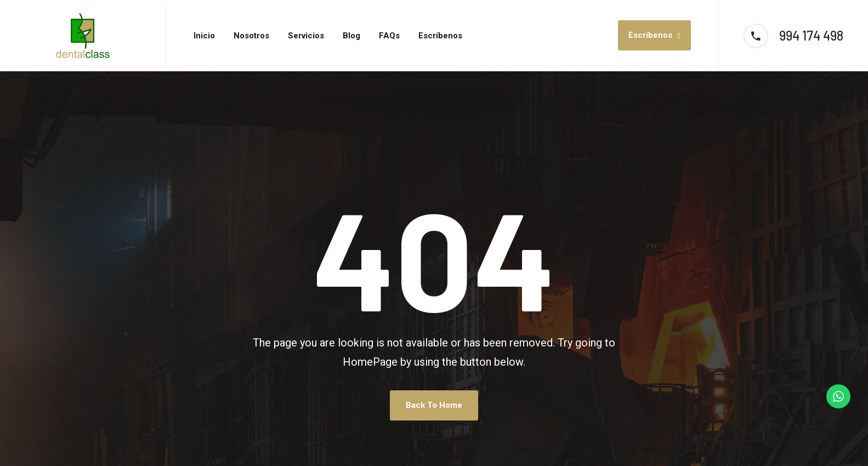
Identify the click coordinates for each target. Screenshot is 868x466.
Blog (351, 36)
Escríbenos (440, 36)
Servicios (306, 36)
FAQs (389, 36)
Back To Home (434, 405)
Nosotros (251, 36)
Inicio (204, 36)
